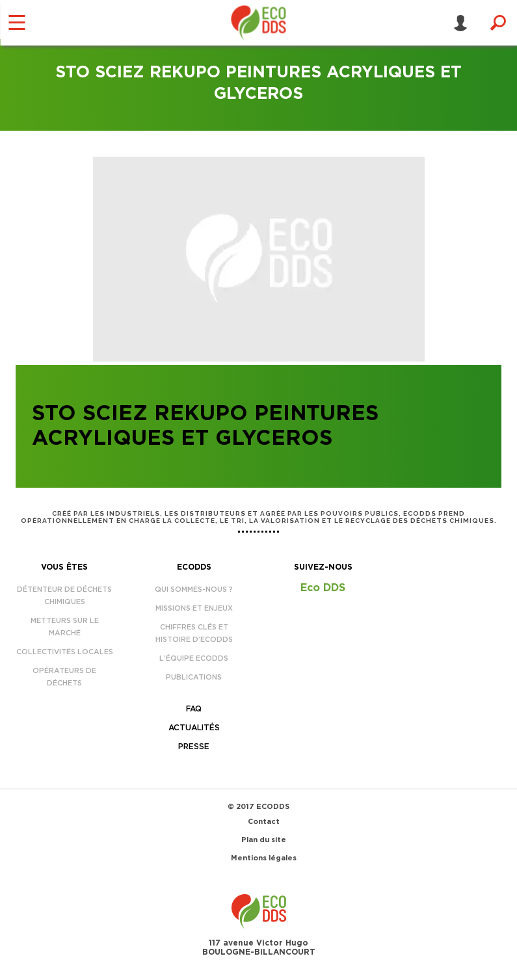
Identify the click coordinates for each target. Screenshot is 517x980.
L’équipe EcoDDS (194, 658)
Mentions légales (264, 858)
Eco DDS (323, 588)
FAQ (194, 709)
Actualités (194, 728)
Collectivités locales (65, 652)
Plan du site (264, 840)
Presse (194, 747)
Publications (194, 677)
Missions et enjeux (194, 608)
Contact (264, 822)
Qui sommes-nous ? (194, 589)
